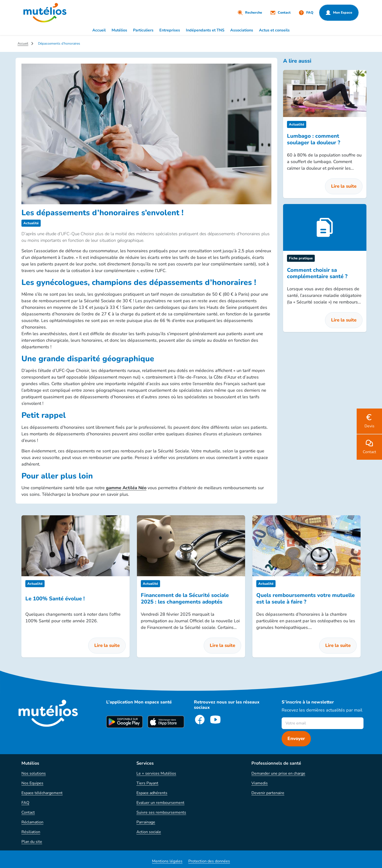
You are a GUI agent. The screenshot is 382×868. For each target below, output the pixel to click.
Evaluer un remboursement (160, 803)
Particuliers (143, 30)
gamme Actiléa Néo (126, 488)
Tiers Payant (147, 783)
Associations (242, 30)
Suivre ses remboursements (161, 812)
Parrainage (146, 822)
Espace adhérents (152, 793)
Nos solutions (34, 773)
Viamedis (260, 783)
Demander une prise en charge (278, 773)
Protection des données (209, 861)
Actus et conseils (274, 30)
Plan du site (32, 842)
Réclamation (32, 822)
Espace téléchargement (42, 793)
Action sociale (149, 832)
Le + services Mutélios (156, 773)
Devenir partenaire (268, 793)
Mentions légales (167, 861)
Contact (28, 812)
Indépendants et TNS (205, 30)
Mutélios (119, 30)
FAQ (25, 803)
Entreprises (170, 30)
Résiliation (31, 832)
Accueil (99, 30)
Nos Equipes (32, 783)
